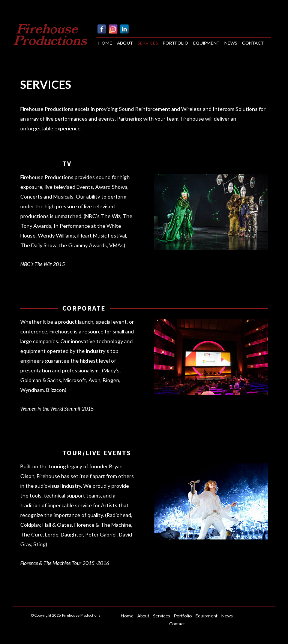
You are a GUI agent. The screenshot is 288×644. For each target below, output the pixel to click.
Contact (253, 43)
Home (105, 43)
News (231, 43)
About (125, 43)
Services (148, 43)
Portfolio (175, 43)
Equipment (206, 43)
